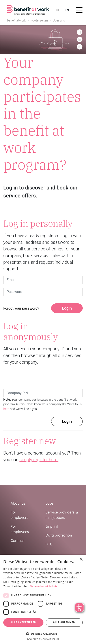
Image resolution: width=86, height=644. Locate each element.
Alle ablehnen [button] (64, 622)
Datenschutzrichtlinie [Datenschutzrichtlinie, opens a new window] (44, 586)
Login (67, 308)
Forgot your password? (21, 308)
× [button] (81, 559)
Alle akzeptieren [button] (23, 622)
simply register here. (39, 460)
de (58, 10)
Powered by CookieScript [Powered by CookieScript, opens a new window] (43, 639)
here (6, 409)
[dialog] (43, 599)
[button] (43, 634)
